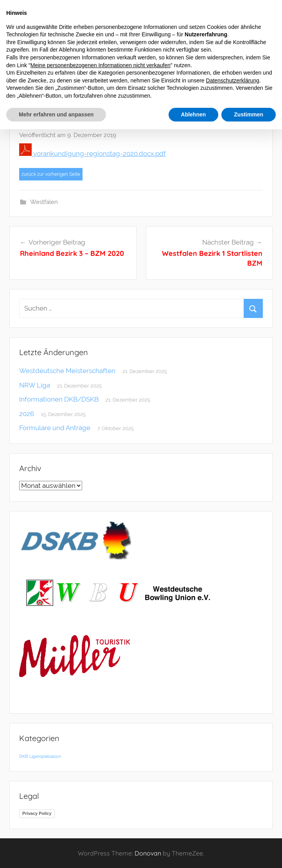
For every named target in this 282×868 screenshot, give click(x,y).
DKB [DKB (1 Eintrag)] (23, 756)
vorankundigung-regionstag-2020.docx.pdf (93, 154)
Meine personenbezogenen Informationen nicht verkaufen (101, 65)
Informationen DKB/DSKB (59, 399)
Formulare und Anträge (55, 428)
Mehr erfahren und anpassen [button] (56, 114)
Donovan (148, 853)
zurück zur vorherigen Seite (51, 174)
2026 (27, 414)
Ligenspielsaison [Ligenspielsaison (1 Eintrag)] (45, 756)
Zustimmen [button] (249, 114)
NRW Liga (35, 385)
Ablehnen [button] (194, 114)
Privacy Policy (37, 813)
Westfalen (44, 202)
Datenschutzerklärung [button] (233, 80)
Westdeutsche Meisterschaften (67, 371)
